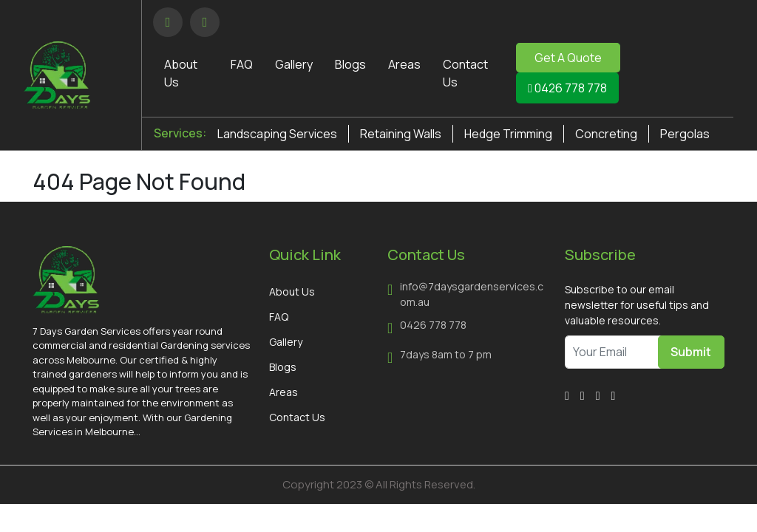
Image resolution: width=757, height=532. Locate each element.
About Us (292, 291)
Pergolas (685, 134)
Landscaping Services (277, 134)
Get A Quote (568, 58)
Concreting (606, 134)
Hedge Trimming (508, 134)
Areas (404, 64)
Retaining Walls (401, 134)
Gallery (294, 64)
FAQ (242, 64)
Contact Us (297, 417)
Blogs (350, 64)
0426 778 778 (567, 88)
